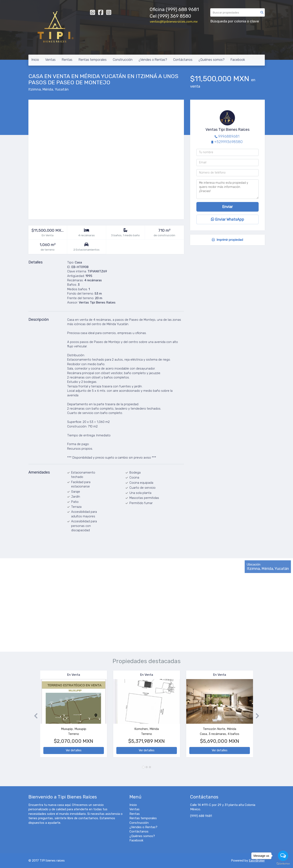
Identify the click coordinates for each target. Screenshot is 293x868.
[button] (34, 716)
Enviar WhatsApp (227, 219)
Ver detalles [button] (74, 750)
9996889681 (229, 136)
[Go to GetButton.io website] (283, 864)
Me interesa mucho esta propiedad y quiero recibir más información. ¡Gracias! (227, 189)
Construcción (123, 60)
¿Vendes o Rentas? (153, 60)
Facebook (238, 60)
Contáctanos (183, 60)
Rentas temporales (93, 60)
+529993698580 (228, 142)
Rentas (67, 60)
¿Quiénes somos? (212, 60)
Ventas (50, 60)
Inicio (35, 60)
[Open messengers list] (283, 856)
